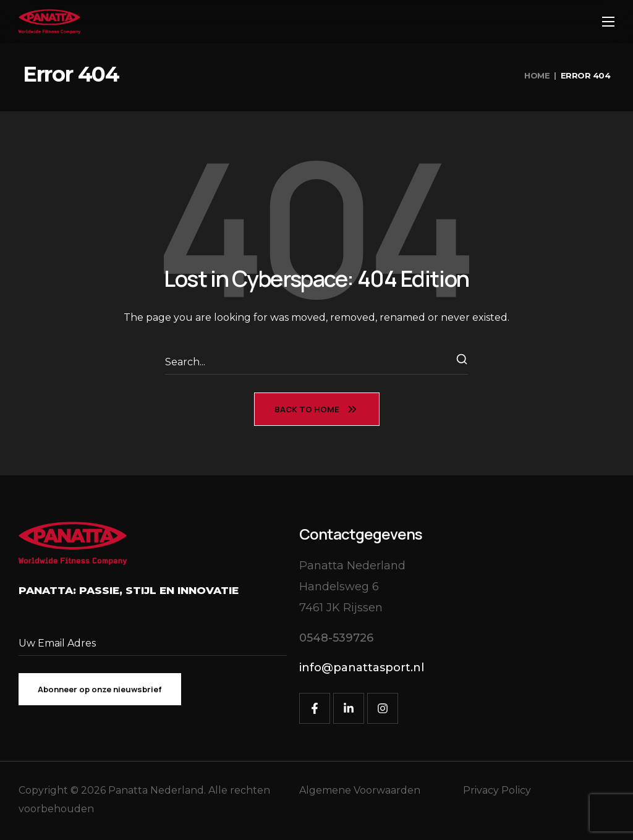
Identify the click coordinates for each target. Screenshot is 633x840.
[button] (336, 638)
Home (537, 75)
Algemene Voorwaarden (360, 790)
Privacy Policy (497, 790)
